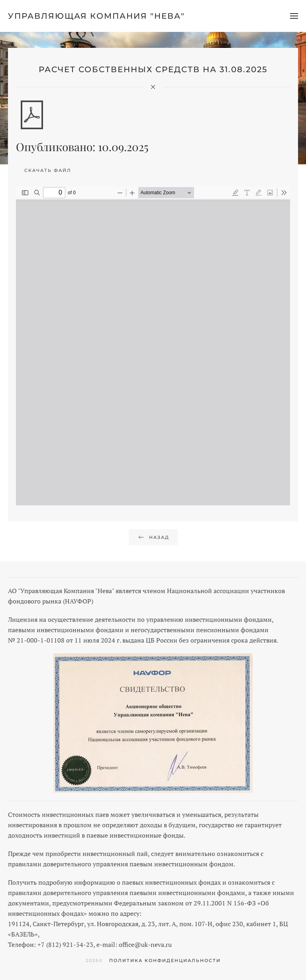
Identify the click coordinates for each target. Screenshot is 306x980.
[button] (294, 16)
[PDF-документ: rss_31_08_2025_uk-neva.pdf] (153, 346)
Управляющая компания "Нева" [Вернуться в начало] (96, 16)
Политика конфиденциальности (165, 960)
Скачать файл (48, 170)
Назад (153, 537)
